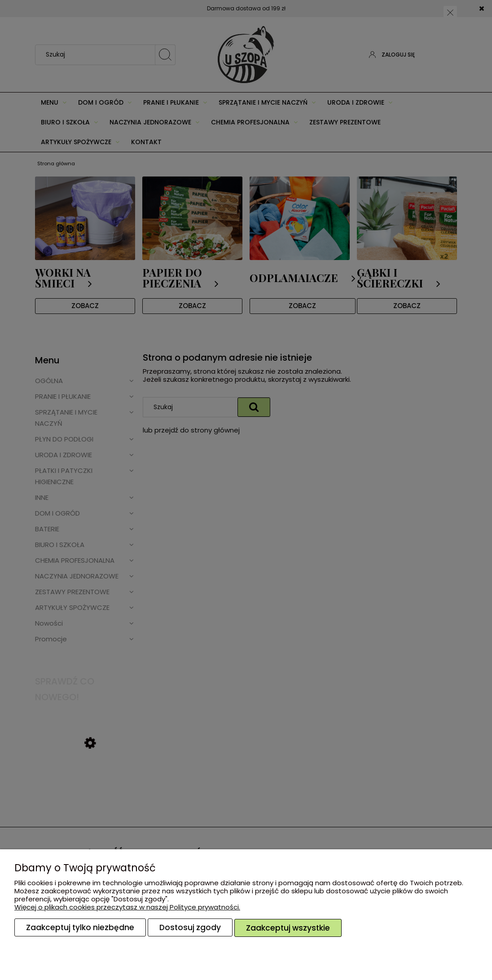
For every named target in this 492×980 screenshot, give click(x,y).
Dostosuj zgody (190, 928)
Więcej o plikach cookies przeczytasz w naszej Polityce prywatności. (127, 907)
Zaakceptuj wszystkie (288, 928)
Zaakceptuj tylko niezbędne (80, 928)
